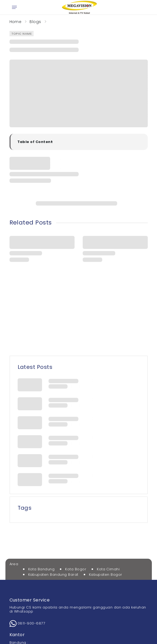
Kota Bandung (41, 569)
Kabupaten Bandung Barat (53, 575)
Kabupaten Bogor (106, 575)
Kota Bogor (76, 569)
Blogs (35, 22)
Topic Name (22, 34)
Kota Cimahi (108, 569)
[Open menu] (14, 7)
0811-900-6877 (28, 623)
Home (16, 22)
